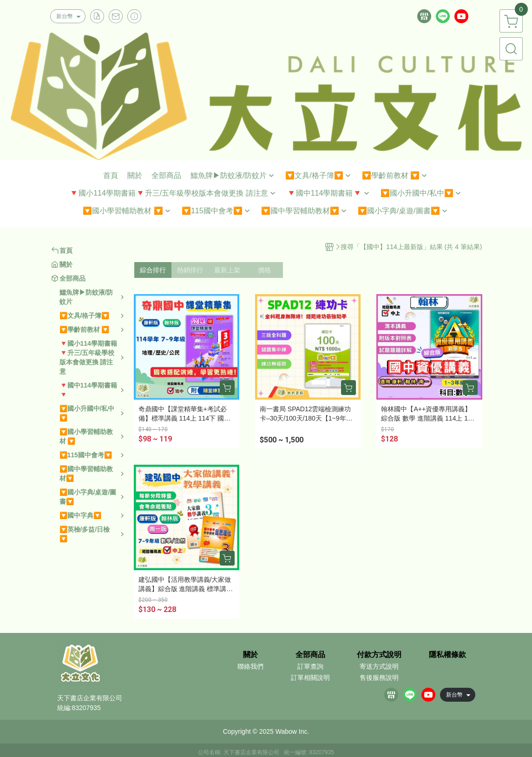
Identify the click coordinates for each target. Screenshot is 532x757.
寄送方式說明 (379, 666)
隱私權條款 (447, 655)
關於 (250, 655)
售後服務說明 (379, 678)
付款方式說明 (379, 655)
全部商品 (310, 655)
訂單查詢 (310, 666)
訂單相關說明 (310, 678)
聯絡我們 (250, 666)
